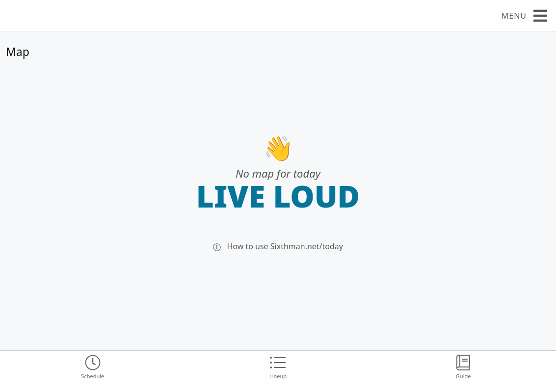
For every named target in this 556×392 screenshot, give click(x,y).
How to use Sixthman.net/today (278, 246)
